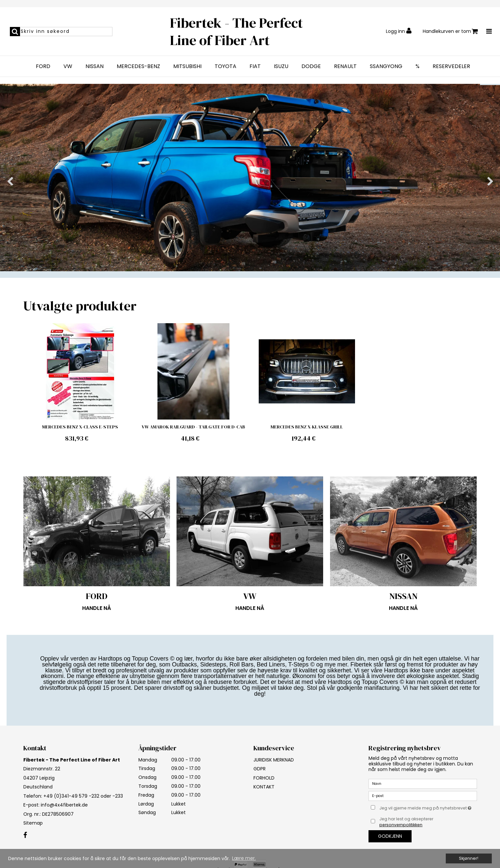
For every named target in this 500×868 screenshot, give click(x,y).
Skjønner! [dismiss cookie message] (469, 858)
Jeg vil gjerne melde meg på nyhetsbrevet (428, 807)
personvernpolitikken (401, 825)
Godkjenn (390, 836)
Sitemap (33, 823)
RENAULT (345, 66)
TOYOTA (226, 66)
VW (68, 66)
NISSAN (95, 66)
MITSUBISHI (187, 66)
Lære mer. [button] (244, 858)
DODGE (311, 66)
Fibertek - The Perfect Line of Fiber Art (236, 31)
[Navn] (423, 783)
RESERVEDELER (451, 66)
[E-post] (423, 795)
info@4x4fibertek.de (64, 805)
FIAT (255, 66)
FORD (43, 66)
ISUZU (281, 66)
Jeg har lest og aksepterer (406, 822)
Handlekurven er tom (450, 31)
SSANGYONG (386, 66)
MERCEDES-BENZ (138, 66)
